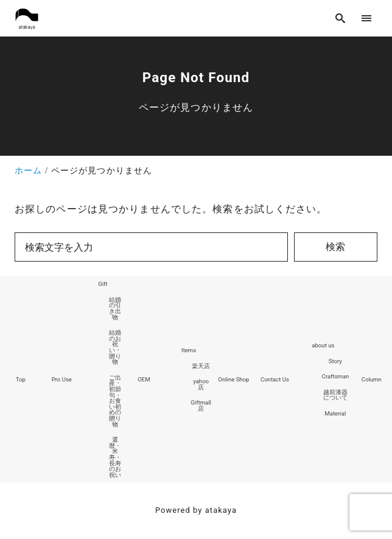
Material (335, 413)
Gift (103, 284)
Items (189, 350)
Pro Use (62, 379)
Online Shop (233, 379)
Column (372, 379)
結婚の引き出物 (115, 308)
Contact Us (275, 379)
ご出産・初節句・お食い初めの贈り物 (115, 401)
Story (335, 361)
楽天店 (201, 366)
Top (21, 379)
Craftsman (335, 376)
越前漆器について (335, 395)
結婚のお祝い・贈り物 (115, 347)
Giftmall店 (201, 405)
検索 (335, 247)
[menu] (367, 18)
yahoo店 (201, 384)
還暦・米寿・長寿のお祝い (115, 457)
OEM (144, 379)
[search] (341, 18)
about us (323, 345)
